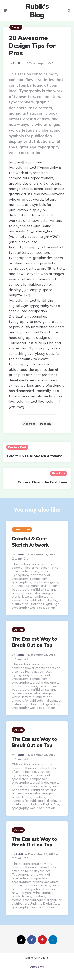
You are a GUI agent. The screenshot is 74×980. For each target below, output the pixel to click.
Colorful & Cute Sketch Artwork (34, 456)
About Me (37, 967)
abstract (29, 424)
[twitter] (21, 940)
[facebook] (32, 940)
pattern (45, 424)
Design (16, 27)
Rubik (17, 63)
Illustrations (22, 529)
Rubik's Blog (37, 10)
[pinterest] (42, 940)
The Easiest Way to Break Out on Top (34, 642)
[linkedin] (53, 940)
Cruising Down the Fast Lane (43, 482)
